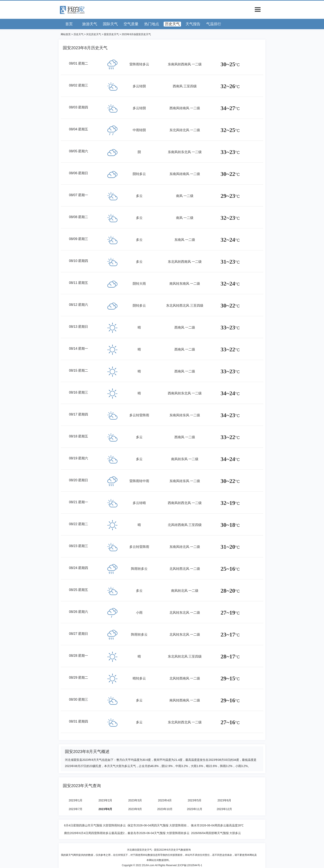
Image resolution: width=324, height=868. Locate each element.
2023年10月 (165, 809)
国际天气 (110, 24)
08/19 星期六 (79, 458)
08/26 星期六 (79, 612)
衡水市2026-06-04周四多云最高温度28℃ (217, 825)
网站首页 (66, 34)
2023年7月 (76, 809)
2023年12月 (225, 809)
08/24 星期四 (79, 568)
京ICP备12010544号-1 (190, 865)
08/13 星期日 (79, 327)
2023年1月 (76, 800)
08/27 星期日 (79, 634)
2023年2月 (105, 800)
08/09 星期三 (79, 239)
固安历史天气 (111, 34)
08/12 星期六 (79, 305)
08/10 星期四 (79, 261)
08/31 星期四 (79, 721)
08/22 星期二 (79, 524)
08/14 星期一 (79, 349)
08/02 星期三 (79, 85)
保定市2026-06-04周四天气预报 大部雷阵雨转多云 (160, 825)
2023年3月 (135, 800)
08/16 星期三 (79, 392)
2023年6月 (225, 800)
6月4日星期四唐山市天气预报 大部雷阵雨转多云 (95, 825)
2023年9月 (135, 809)
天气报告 (193, 24)
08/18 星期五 (79, 436)
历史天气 (172, 24)
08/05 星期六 (79, 151)
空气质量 (131, 24)
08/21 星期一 (79, 502)
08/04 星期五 (79, 129)
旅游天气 (90, 24)
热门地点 (152, 24)
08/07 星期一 (79, 195)
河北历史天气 (94, 34)
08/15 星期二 (79, 370)
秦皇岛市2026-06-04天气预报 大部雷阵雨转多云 (158, 833)
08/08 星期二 (79, 217)
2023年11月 (195, 809)
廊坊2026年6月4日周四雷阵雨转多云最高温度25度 (96, 833)
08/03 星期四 (79, 107)
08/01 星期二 (79, 63)
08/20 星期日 (79, 480)
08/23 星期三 (79, 546)
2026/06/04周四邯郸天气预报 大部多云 (216, 833)
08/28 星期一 (79, 656)
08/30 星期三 (79, 699)
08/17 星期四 (79, 414)
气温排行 (214, 24)
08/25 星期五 (79, 590)
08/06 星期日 (79, 173)
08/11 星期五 (79, 283)
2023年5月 (195, 800)
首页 (69, 24)
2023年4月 (165, 800)
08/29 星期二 (79, 678)
